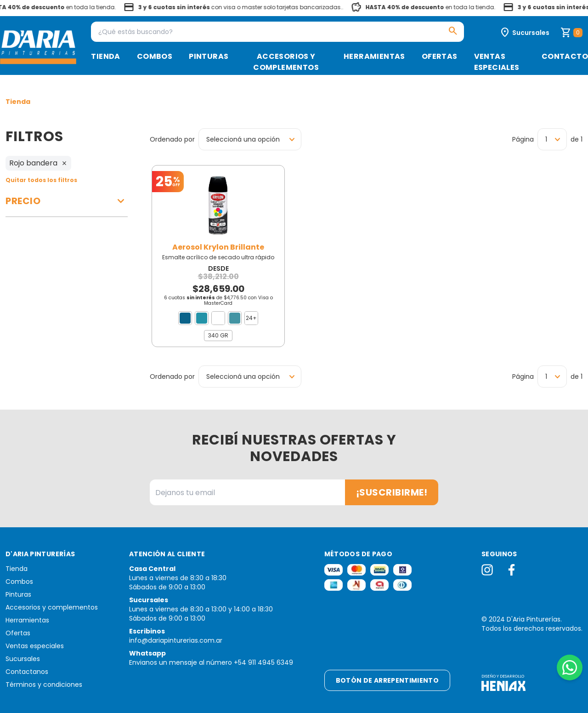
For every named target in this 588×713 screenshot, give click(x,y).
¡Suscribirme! (392, 492)
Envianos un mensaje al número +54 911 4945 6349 (211, 662)
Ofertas (440, 56)
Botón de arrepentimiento (387, 680)
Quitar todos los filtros (41, 180)
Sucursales (23, 659)
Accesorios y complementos (286, 62)
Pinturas (209, 56)
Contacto (565, 56)
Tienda (105, 56)
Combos (155, 56)
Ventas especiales (497, 62)
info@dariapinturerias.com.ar (176, 640)
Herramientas (374, 56)
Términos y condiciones (44, 684)
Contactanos (27, 672)
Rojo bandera (38, 163)
